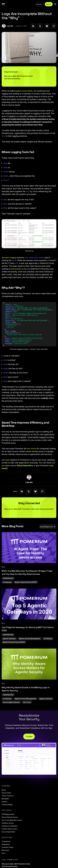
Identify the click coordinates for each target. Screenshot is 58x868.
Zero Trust (27, 702)
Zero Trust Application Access (12, 820)
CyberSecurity (8, 578)
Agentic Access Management (30, 639)
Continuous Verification (10, 826)
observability (27, 91)
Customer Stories (8, 847)
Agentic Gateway (9, 639)
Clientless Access (8, 823)
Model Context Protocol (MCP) (26, 582)
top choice (32, 449)
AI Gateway (7, 582)
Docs (3, 853)
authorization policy (19, 269)
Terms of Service (8, 796)
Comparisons (6, 841)
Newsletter (5, 799)
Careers (4, 802)
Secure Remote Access (10, 817)
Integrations (6, 844)
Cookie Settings (7, 805)
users (8, 460)
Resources (5, 850)
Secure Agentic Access (11, 702)
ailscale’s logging (9, 258)
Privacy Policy (6, 793)
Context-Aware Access (9, 829)
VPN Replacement (8, 814)
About (4, 790)
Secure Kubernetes (8, 832)
